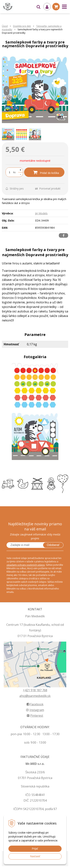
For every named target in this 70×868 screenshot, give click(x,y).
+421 (27, 690)
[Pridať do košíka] (44, 172)
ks (14, 172)
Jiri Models (41, 213)
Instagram (35, 710)
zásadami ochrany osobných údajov (26, 565)
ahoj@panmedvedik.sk (35, 696)
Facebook (35, 704)
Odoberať (53, 545)
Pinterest (35, 716)
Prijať (35, 849)
